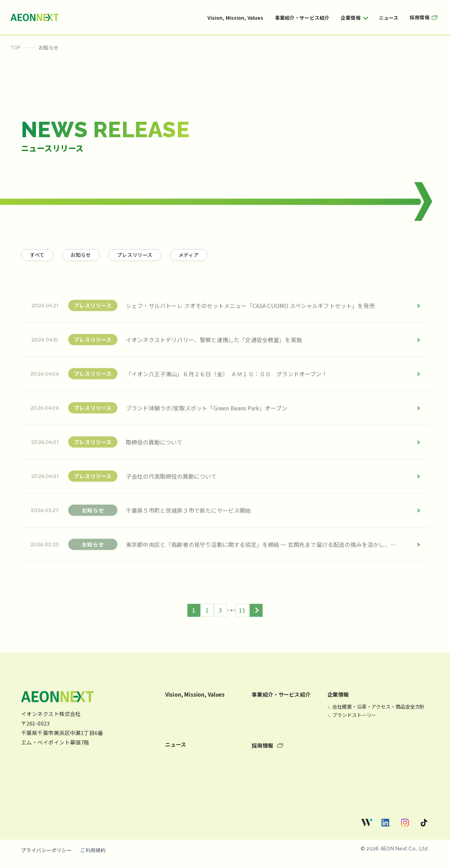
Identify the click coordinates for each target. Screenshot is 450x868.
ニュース (389, 18)
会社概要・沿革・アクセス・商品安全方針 (378, 715)
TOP (16, 47)
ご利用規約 (93, 858)
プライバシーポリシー (46, 858)
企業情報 (351, 18)
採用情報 (425, 17)
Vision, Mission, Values (235, 18)
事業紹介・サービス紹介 (302, 18)
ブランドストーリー (354, 723)
